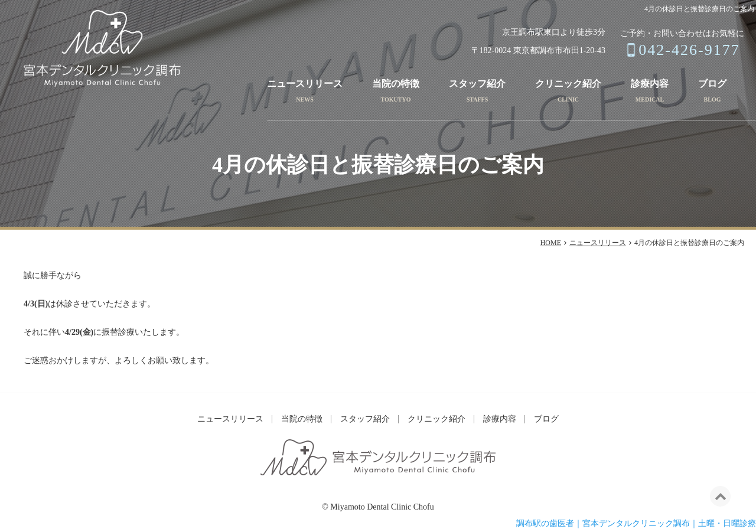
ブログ (712, 84)
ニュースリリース (305, 84)
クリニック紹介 (568, 84)
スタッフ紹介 (477, 84)
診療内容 (650, 84)
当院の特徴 (396, 84)
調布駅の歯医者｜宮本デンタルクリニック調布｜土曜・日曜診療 (636, 523)
